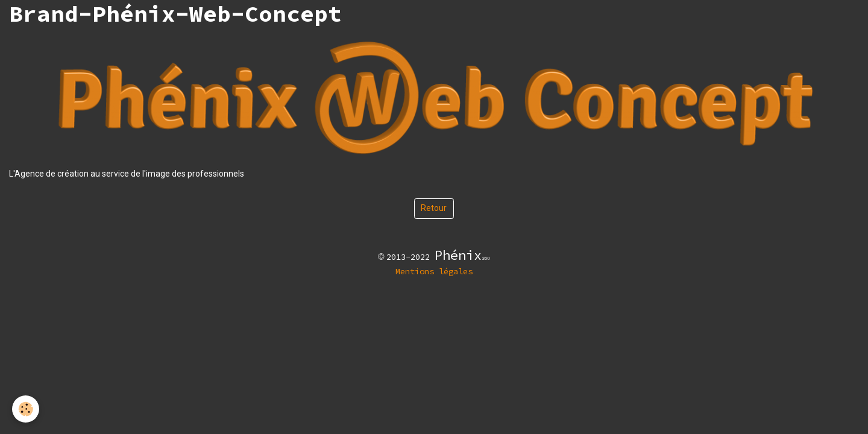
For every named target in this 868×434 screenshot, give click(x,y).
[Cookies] (26, 409)
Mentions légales (434, 271)
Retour (434, 208)
